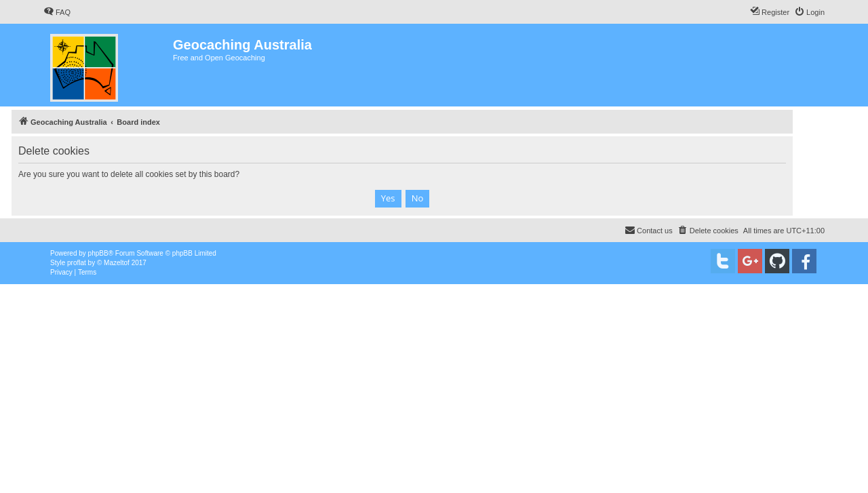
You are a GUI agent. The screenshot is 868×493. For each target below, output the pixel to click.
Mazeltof (117, 263)
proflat (77, 263)
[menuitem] (57, 12)
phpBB (98, 253)
